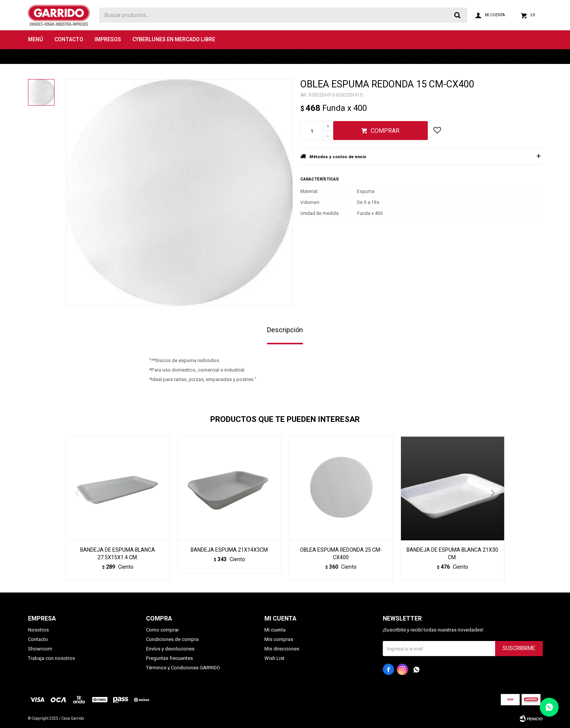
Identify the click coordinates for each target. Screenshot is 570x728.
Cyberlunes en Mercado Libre (174, 40)
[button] (496, 509)
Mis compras (279, 639)
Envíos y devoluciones (170, 649)
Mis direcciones (282, 649)
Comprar (385, 131)
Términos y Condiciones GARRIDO (183, 668)
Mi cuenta (275, 630)
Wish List (274, 658)
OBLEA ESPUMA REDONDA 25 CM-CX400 (341, 554)
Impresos (108, 40)
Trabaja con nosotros (51, 658)
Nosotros (38, 630)
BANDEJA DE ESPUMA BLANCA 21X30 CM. (452, 554)
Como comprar (162, 630)
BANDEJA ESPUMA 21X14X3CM (229, 550)
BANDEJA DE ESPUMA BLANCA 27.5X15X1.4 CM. (118, 554)
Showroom (40, 649)
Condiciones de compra (172, 639)
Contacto (69, 40)
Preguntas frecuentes (169, 658)
